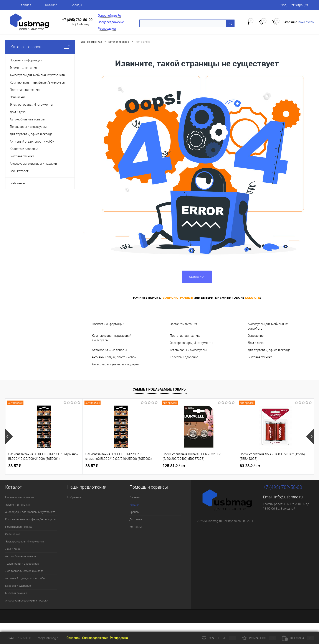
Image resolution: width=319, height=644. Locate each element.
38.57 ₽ (15, 466)
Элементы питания (183, 324)
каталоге (252, 298)
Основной (73, 638)
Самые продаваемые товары (160, 389)
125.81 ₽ (174, 466)
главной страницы (177, 298)
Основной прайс (109, 16)
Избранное (18, 183)
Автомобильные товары (109, 350)
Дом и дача (256, 343)
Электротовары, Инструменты (192, 343)
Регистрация (299, 5)
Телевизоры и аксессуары (188, 350)
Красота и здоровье (184, 357)
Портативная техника (185, 336)
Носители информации (108, 324)
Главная (25, 5)
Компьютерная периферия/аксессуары (111, 338)
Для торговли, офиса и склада (269, 350)
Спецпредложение (111, 22)
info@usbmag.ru (81, 24)
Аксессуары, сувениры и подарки (115, 364)
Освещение (256, 336)
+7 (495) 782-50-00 (77, 20)
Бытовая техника (260, 357)
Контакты (136, 527)
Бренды (76, 5)
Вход (283, 5)
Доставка (136, 519)
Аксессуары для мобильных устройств (268, 326)
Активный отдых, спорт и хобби (114, 357)
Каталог (51, 5)
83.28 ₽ (250, 466)
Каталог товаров (40, 47)
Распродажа (107, 29)
